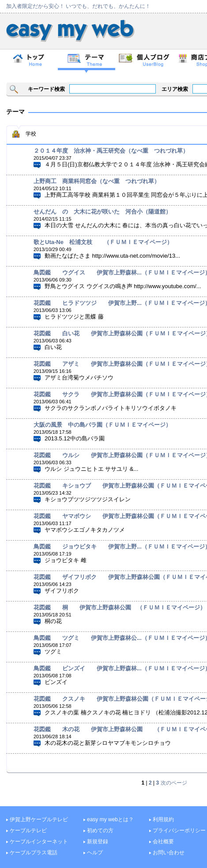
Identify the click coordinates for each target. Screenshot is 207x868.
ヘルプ (95, 853)
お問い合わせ (169, 853)
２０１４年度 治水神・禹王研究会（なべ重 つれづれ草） (111, 151)
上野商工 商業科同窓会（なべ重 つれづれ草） (97, 181)
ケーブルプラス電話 (34, 853)
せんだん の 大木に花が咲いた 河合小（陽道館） (102, 212)
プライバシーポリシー (179, 830)
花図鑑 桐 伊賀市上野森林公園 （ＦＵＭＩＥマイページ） (120, 607)
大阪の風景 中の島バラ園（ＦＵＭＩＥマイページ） (102, 425)
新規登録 (98, 842)
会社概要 (163, 842)
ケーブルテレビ (28, 830)
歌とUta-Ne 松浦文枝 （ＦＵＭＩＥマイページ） (103, 242)
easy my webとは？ (110, 819)
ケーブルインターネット (39, 842)
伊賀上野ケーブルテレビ (39, 819)
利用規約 (163, 819)
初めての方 (100, 830)
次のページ (174, 783)
